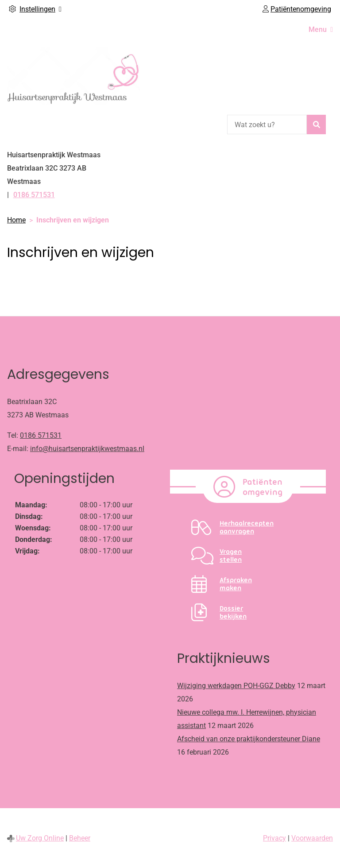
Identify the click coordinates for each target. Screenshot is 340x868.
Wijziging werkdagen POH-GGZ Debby (236, 686)
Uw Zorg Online (40, 838)
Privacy (274, 838)
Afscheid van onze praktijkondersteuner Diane (249, 739)
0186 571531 (41, 435)
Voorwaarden (312, 838)
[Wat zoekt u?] (267, 125)
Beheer (80, 838)
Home (16, 220)
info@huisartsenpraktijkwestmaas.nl (87, 449)
